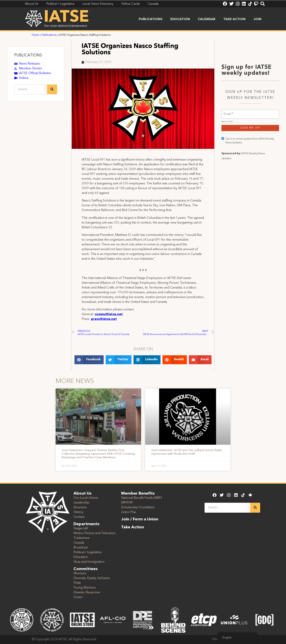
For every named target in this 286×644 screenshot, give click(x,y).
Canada (79, 543)
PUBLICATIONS (28, 55)
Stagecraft (81, 529)
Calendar (207, 19)
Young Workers (85, 588)
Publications (151, 19)
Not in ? (227, 190)
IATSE (66, 17)
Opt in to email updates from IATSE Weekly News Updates (248, 209)
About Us (83, 494)
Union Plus (129, 512)
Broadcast (81, 548)
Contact (79, 517)
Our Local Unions (86, 498)
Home (35, 35)
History (78, 512)
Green (78, 597)
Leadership (81, 503)
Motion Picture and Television (94, 533)
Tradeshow (82, 538)
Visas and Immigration (89, 562)
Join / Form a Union (140, 519)
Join (257, 19)
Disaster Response (87, 593)
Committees (86, 569)
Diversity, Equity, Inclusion (92, 578)
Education (180, 19)
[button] (89, 360)
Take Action (234, 19)
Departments (86, 524)
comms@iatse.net (109, 314)
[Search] (52, 89)
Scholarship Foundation (138, 507)
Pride (77, 583)
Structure (80, 507)
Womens (80, 573)
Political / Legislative (88, 552)
